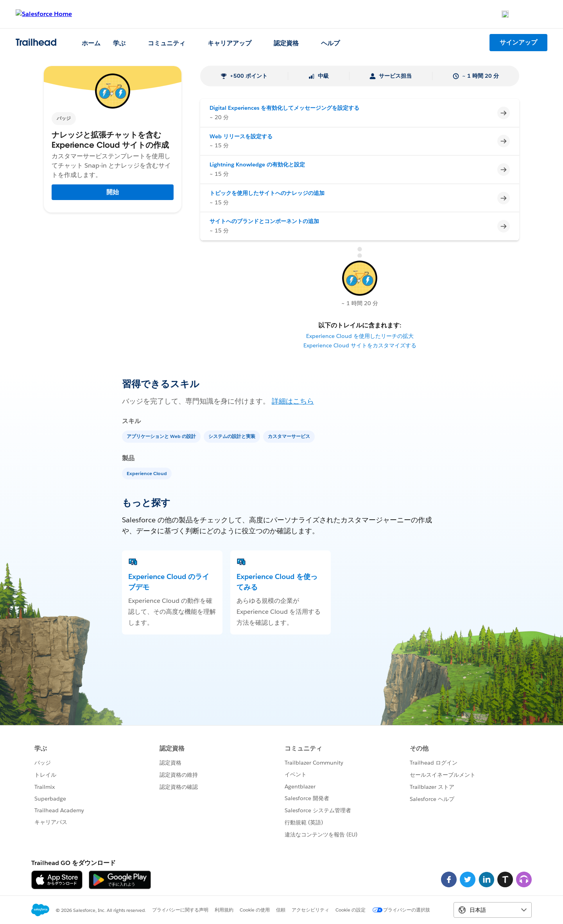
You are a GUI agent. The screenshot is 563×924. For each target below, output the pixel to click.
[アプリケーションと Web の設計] (162, 436)
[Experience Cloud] (148, 473)
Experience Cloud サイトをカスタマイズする (360, 345)
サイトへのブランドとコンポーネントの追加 (264, 221)
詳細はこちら (293, 401)
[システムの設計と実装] (233, 436)
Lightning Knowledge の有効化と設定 (257, 164)
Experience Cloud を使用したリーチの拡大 (360, 336)
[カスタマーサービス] (290, 436)
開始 (113, 192)
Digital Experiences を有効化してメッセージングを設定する (284, 108)
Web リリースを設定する (241, 136)
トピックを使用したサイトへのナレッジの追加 (267, 193)
